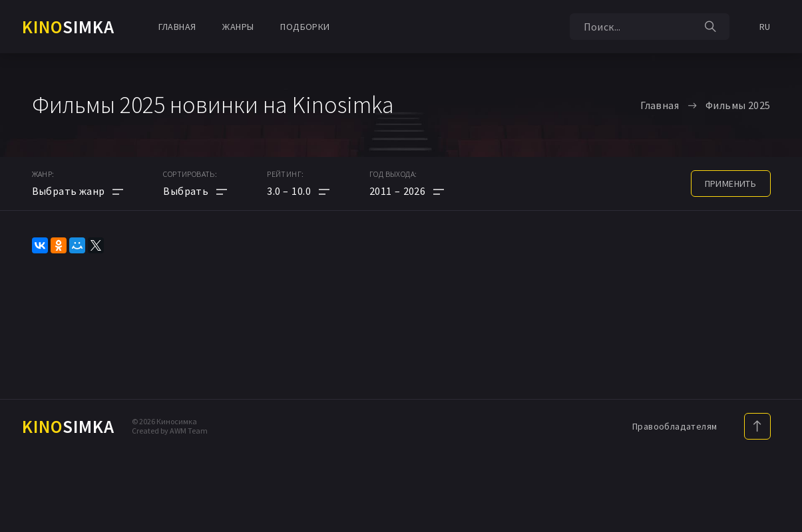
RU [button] (765, 27)
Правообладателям (675, 426)
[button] (298, 191)
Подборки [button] (305, 27)
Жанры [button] (238, 27)
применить (731, 184)
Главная (177, 27)
